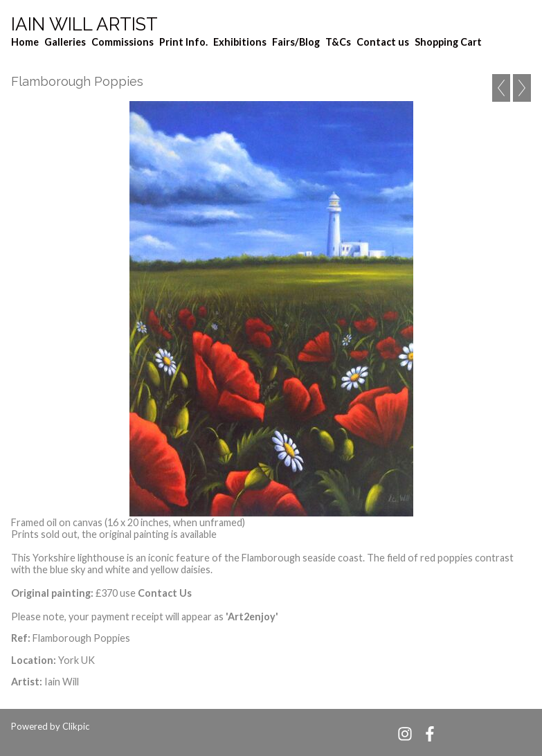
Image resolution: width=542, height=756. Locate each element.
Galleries (65, 42)
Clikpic (76, 726)
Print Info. (183, 42)
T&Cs (338, 42)
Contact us (383, 42)
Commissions (123, 42)
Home (25, 42)
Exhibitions (240, 42)
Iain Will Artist (84, 24)
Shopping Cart (448, 42)
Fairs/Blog (296, 42)
